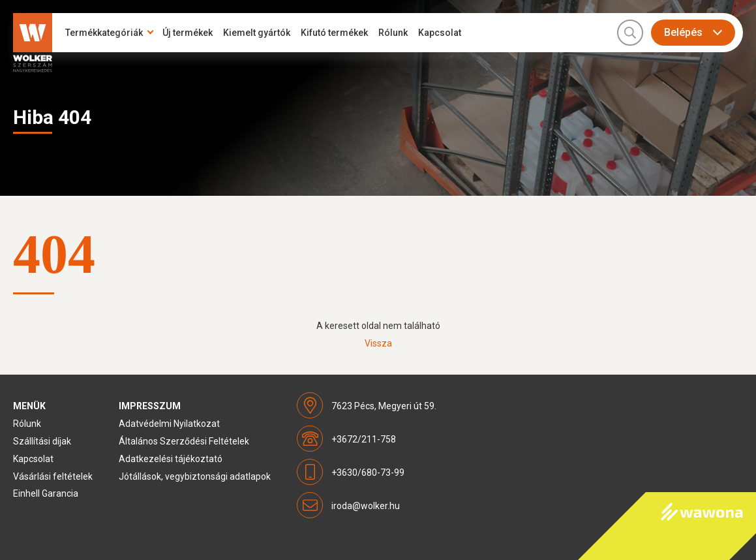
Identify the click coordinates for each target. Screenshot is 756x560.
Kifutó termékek (334, 33)
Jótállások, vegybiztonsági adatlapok (195, 476)
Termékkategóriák (104, 33)
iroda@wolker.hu (366, 506)
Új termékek (188, 33)
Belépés (683, 32)
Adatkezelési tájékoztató (171, 459)
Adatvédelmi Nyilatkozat (169, 424)
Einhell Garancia (46, 493)
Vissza (378, 343)
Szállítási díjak (42, 441)
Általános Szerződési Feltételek (184, 441)
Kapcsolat (440, 33)
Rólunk (393, 33)
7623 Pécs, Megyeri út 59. (384, 406)
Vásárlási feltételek (53, 476)
